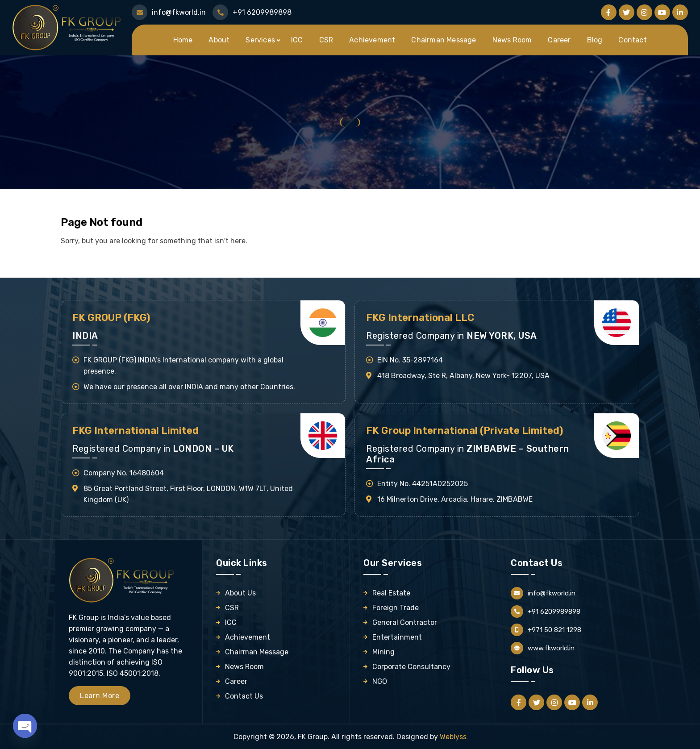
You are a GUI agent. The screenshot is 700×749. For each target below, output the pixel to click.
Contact (632, 40)
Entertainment (397, 637)
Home (183, 40)
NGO (380, 681)
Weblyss (453, 737)
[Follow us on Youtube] (662, 12)
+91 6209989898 (554, 612)
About (219, 40)
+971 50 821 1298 (554, 630)
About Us (240, 593)
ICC (297, 40)
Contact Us (244, 696)
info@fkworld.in (552, 593)
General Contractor (405, 622)
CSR (326, 40)
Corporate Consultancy (411, 667)
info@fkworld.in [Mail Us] (179, 12)
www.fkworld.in (551, 648)
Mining (383, 652)
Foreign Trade (396, 608)
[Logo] (68, 27)
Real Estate (391, 593)
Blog (595, 40)
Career (559, 40)
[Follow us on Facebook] (609, 12)
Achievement (372, 40)
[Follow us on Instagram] (644, 12)
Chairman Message (444, 40)
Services (260, 40)
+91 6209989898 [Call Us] (262, 12)
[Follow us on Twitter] (627, 12)
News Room (512, 40)
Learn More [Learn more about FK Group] (100, 696)
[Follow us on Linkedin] (680, 12)
